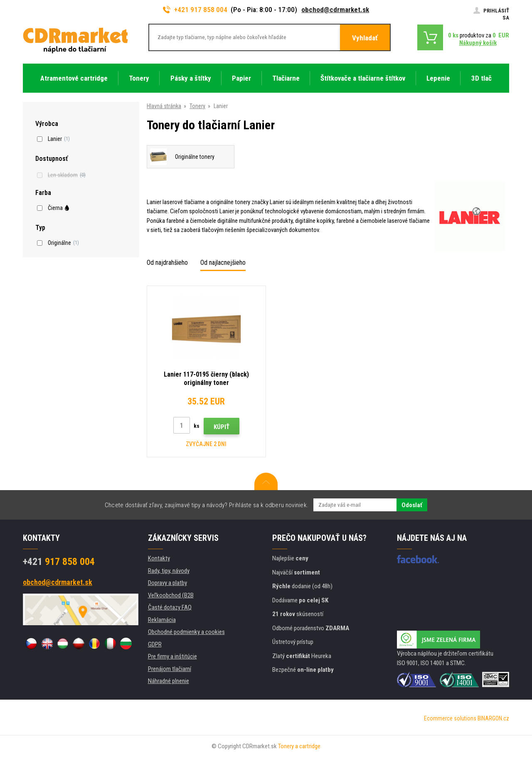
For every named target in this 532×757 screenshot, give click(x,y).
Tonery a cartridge (299, 746)
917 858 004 (59, 562)
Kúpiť (222, 427)
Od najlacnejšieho (223, 263)
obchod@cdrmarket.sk (335, 10)
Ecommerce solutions (450, 718)
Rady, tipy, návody (169, 571)
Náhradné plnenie (169, 681)
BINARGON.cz (493, 718)
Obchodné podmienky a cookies (186, 632)
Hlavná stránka (164, 106)
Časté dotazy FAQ (170, 607)
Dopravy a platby (167, 583)
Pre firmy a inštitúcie (172, 656)
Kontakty (159, 558)
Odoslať (412, 505)
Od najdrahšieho (167, 263)
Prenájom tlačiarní (170, 669)
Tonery (197, 106)
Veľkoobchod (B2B (171, 595)
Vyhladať (365, 38)
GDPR (155, 644)
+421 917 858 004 (195, 10)
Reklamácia (162, 620)
